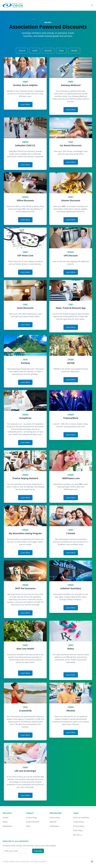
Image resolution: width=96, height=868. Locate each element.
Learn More (25, 104)
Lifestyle (74, 51)
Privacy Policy (79, 826)
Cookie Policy (79, 822)
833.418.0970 (33, 822)
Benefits (53, 822)
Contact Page (32, 817)
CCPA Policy (78, 830)
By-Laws (78, 835)
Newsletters (7, 826)
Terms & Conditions (81, 817)
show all (22, 51)
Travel (61, 51)
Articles (6, 817)
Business (48, 51)
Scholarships (55, 817)
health (35, 51)
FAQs (28, 826)
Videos (5, 822)
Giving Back (54, 826)
